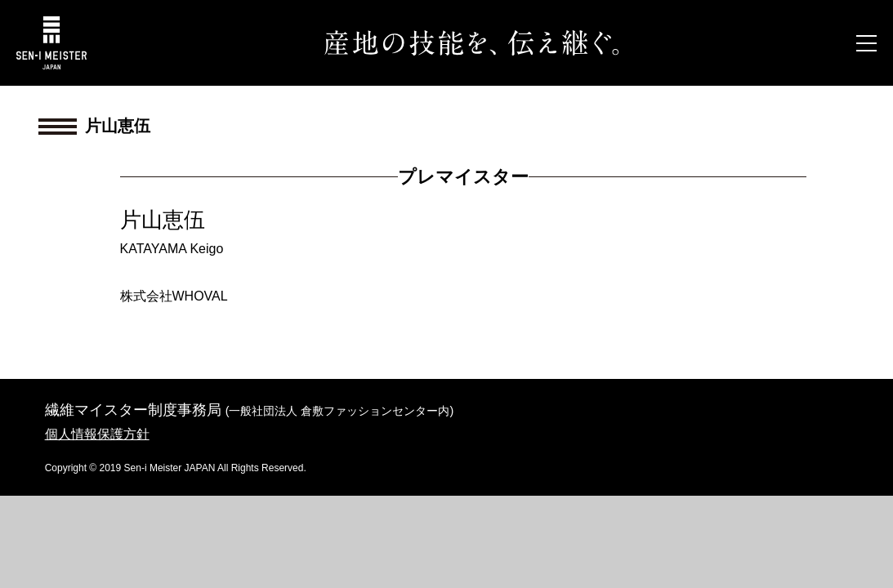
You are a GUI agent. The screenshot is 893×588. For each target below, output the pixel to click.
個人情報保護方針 (97, 434)
